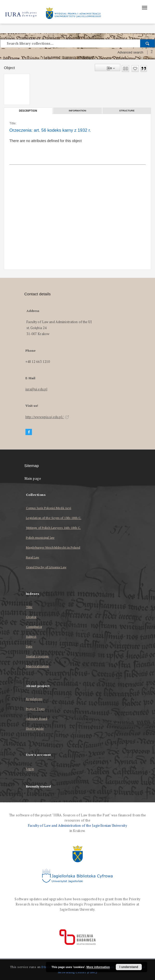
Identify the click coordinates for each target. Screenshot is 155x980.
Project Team (35, 709)
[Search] (148, 43)
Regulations (34, 699)
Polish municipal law (40, 538)
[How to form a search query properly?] (152, 52)
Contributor (34, 627)
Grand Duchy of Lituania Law (46, 567)
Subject (31, 636)
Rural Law (33, 557)
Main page (33, 479)
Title (29, 607)
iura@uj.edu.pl (36, 389)
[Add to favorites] (135, 69)
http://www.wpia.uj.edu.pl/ (47, 417)
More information (98, 967)
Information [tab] (77, 111)
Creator (31, 617)
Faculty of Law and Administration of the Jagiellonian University (77, 826)
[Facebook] (29, 432)
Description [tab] (28, 111)
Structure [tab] (127, 111)
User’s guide (35, 728)
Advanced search (130, 52)
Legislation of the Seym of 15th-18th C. (54, 518)
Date (29, 646)
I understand (129, 967)
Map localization (38, 666)
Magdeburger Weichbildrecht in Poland (53, 547)
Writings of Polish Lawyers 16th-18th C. (53, 528)
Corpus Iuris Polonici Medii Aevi (49, 508)
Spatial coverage (38, 656)
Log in (30, 769)
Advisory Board (37, 719)
